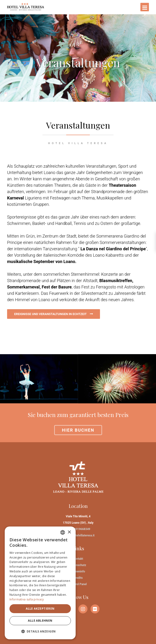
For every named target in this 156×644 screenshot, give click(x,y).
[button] (40, 631)
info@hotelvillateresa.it (80, 535)
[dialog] (40, 583)
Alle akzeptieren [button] (40, 609)
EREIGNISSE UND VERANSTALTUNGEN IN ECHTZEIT (51, 314)
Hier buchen (78, 430)
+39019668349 (80, 529)
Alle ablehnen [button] (40, 621)
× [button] (69, 532)
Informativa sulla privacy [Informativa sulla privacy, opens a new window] (27, 599)
